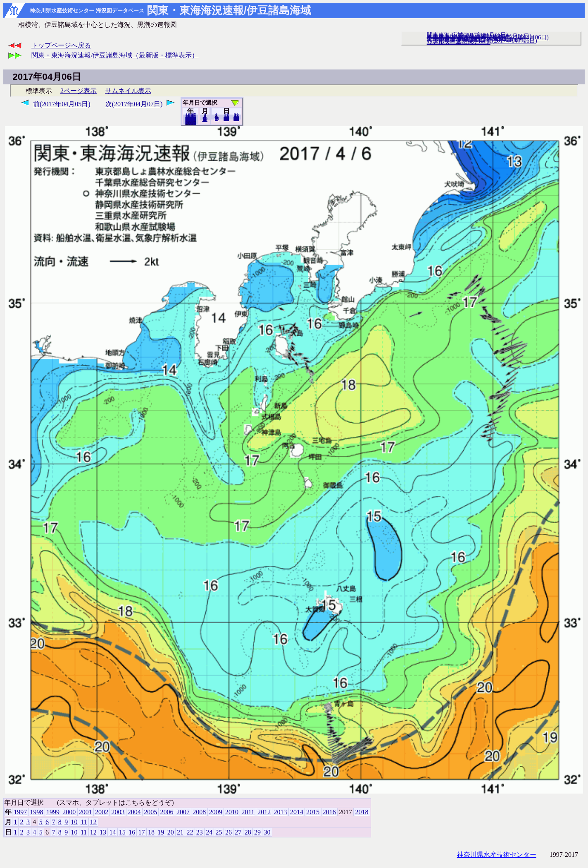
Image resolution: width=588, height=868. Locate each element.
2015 (313, 812)
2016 (329, 812)
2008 (199, 812)
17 (142, 832)
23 (200, 832)
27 (238, 832)
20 (226, 119)
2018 (190, 124)
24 (209, 832)
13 (103, 832)
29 (257, 832)
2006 (167, 812)
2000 (69, 812)
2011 (248, 812)
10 (216, 119)
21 (180, 832)
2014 (297, 812)
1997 (20, 812)
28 (248, 832)
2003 (118, 812)
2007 (183, 812)
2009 (216, 812)
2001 (86, 812)
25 (219, 832)
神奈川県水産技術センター (497, 855)
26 (229, 832)
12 (205, 120)
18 (151, 832)
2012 (264, 812)
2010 (232, 812)
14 (112, 832)
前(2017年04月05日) (62, 104)
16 (132, 832)
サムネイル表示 (128, 91)
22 (190, 832)
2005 (150, 812)
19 (161, 832)
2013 (281, 812)
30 (236, 119)
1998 (37, 812)
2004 (134, 812)
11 (84, 822)
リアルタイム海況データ (459, 42)
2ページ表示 (79, 91)
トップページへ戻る (61, 45)
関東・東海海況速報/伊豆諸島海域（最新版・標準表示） (115, 55)
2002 (102, 812)
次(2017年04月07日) (134, 104)
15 (122, 832)
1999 (53, 812)
